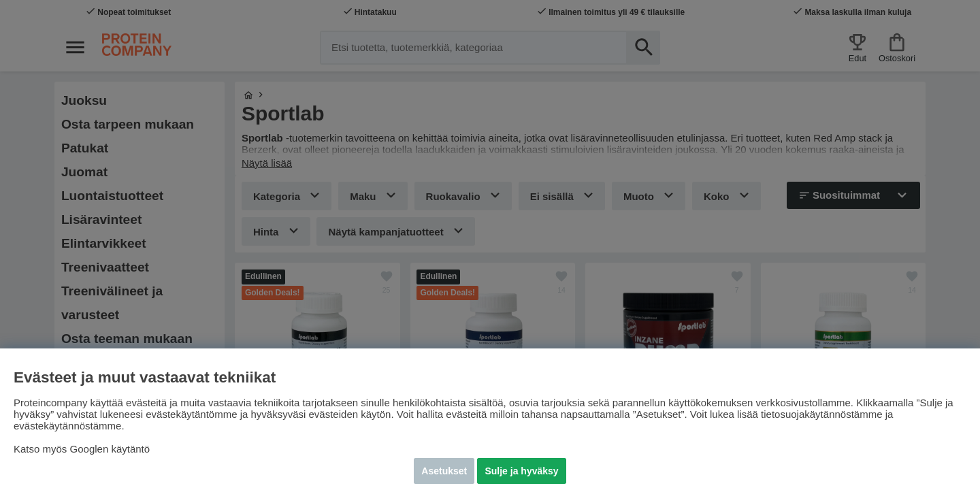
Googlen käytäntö (110, 449)
